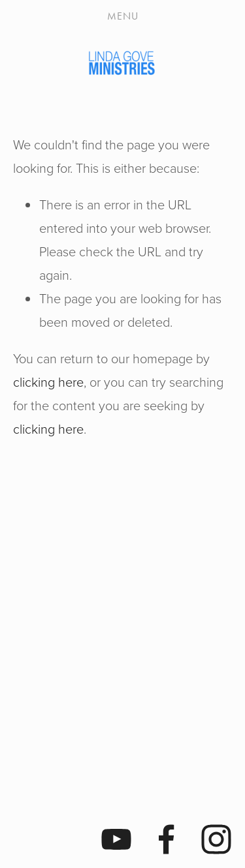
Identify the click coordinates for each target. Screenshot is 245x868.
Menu (123, 16)
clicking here (48, 382)
